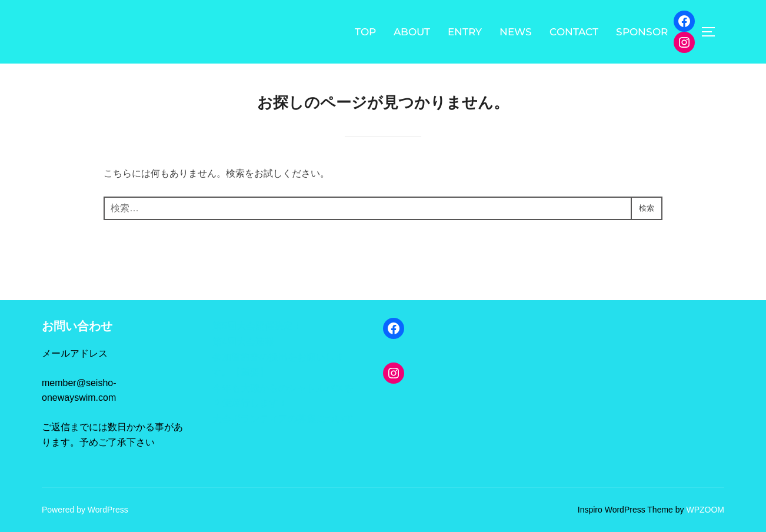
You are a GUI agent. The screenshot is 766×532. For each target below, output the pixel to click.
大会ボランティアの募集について (283, 419)
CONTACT (574, 32)
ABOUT (412, 32)
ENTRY (465, 32)
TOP (365, 32)
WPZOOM (705, 510)
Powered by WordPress (85, 510)
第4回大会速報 (243, 342)
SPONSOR (642, 32)
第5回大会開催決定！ (257, 326)
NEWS (516, 32)
